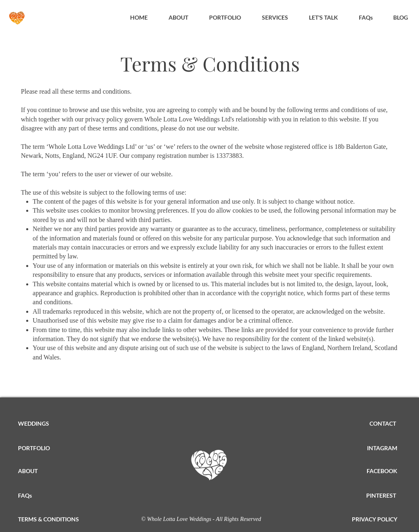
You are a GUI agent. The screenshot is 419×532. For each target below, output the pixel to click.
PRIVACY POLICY (375, 519)
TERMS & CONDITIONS (48, 519)
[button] (275, 18)
